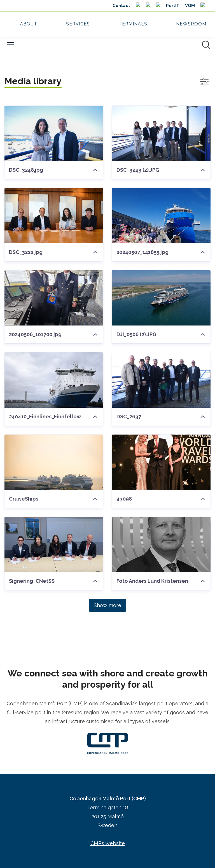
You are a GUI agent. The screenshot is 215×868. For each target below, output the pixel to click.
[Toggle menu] (11, 45)
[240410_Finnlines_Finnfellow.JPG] (54, 380)
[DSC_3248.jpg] (54, 133)
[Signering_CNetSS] (54, 544)
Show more (107, 605)
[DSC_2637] (161, 380)
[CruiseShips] (54, 462)
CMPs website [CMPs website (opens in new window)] (108, 843)
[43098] (161, 462)
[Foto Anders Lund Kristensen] (161, 544)
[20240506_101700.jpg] (54, 298)
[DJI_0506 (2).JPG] (161, 298)
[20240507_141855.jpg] (161, 216)
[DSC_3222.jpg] (54, 216)
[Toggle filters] (204, 82)
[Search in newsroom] (206, 45)
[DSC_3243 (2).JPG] (161, 133)
